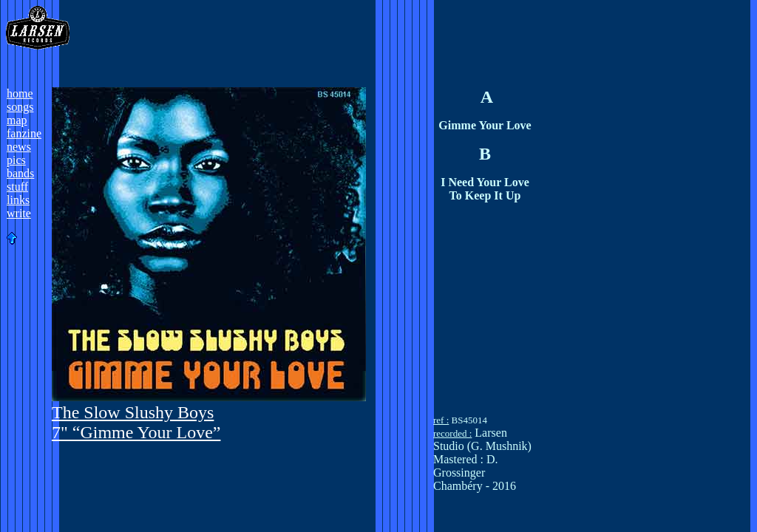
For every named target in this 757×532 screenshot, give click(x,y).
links (18, 200)
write (19, 213)
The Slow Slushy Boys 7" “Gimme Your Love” (136, 422)
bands (20, 173)
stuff (17, 187)
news (19, 147)
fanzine (24, 133)
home (20, 93)
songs (20, 107)
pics (16, 160)
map (17, 120)
